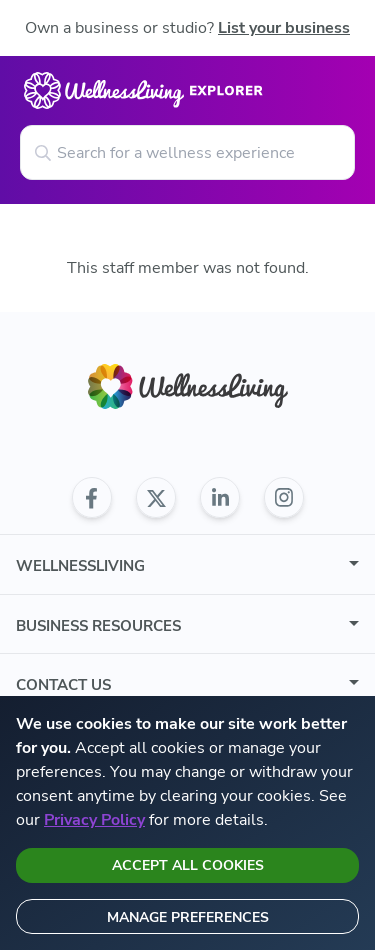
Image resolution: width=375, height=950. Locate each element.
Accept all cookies (188, 865)
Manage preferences (188, 917)
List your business (284, 28)
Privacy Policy (94, 820)
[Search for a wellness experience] (187, 152)
